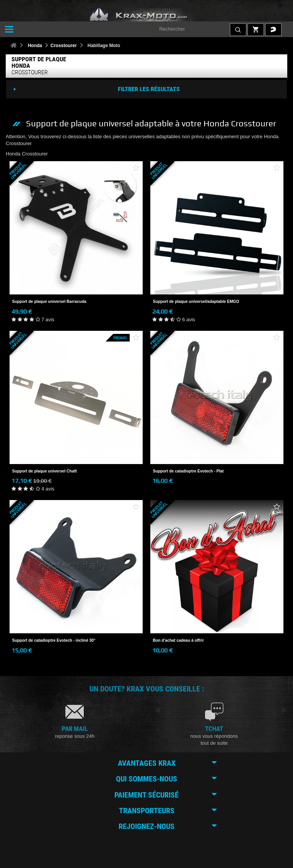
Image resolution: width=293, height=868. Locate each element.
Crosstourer (64, 46)
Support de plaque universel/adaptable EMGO (196, 302)
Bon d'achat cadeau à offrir (179, 640)
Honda (35, 46)
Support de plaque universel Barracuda (49, 302)
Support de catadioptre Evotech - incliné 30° (54, 640)
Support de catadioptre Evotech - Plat (188, 471)
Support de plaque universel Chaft (45, 471)
